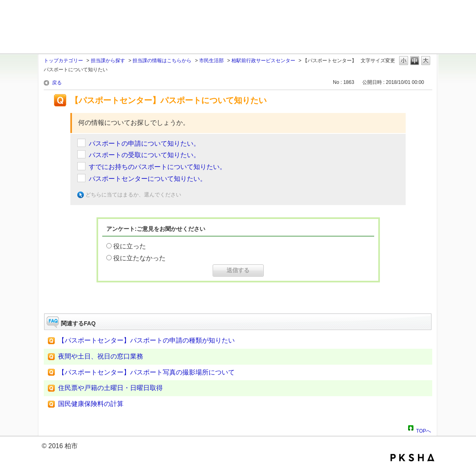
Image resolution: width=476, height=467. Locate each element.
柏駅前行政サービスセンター (263, 61)
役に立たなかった (139, 258)
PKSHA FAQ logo (412, 458)
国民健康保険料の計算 (91, 404)
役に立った (130, 246)
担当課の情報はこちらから (162, 61)
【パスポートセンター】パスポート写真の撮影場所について (146, 372)
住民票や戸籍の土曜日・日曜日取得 (110, 388)
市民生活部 (211, 61)
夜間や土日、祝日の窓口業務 (101, 356)
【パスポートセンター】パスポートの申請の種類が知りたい (146, 340)
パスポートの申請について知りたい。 (144, 143)
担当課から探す (108, 61)
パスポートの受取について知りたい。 (144, 155)
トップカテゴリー (63, 61)
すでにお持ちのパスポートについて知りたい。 (157, 167)
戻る (57, 83)
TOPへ (424, 430)
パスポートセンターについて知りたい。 (148, 179)
